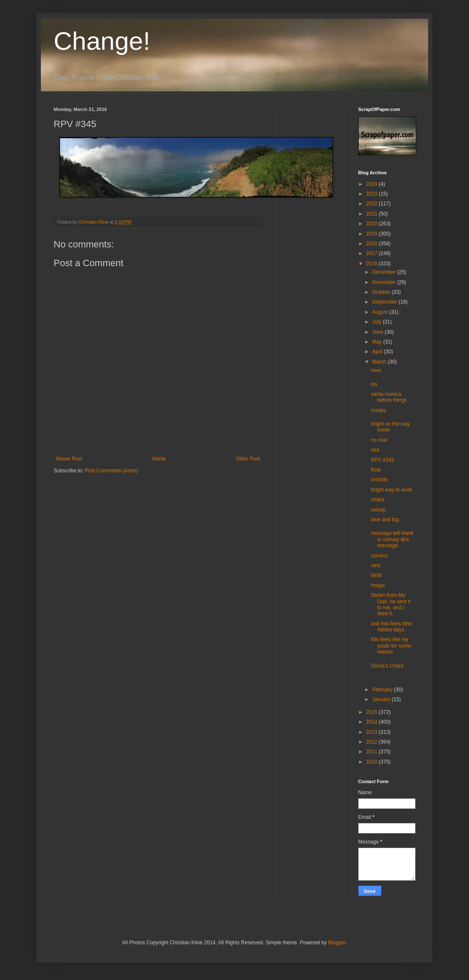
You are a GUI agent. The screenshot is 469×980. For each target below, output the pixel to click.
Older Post (248, 459)
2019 (372, 234)
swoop (378, 510)
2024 (372, 184)
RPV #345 (382, 460)
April (378, 352)
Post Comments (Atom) (111, 471)
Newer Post (69, 459)
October (382, 292)
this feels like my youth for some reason (391, 646)
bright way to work (391, 490)
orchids (379, 480)
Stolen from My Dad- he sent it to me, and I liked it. (390, 604)
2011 (372, 752)
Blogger (337, 943)
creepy (378, 410)
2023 (372, 194)
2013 (372, 732)
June (378, 332)
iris (374, 384)
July (377, 322)
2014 (372, 722)
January (382, 699)
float (376, 470)
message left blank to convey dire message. (392, 539)
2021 (372, 214)
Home (159, 459)
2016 (372, 264)
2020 (372, 224)
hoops (378, 585)
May (377, 342)
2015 (372, 712)
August (381, 312)
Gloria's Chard (387, 666)
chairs (377, 500)
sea (375, 450)
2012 (372, 742)
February (383, 690)
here (376, 370)
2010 (372, 762)
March (380, 362)
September (385, 302)
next (376, 565)
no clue (379, 440)
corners (379, 556)
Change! (102, 41)
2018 (372, 244)
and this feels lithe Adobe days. (391, 627)
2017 (372, 253)
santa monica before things (389, 397)
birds (376, 575)
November (385, 282)
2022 (372, 204)
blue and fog (385, 520)
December (385, 272)
